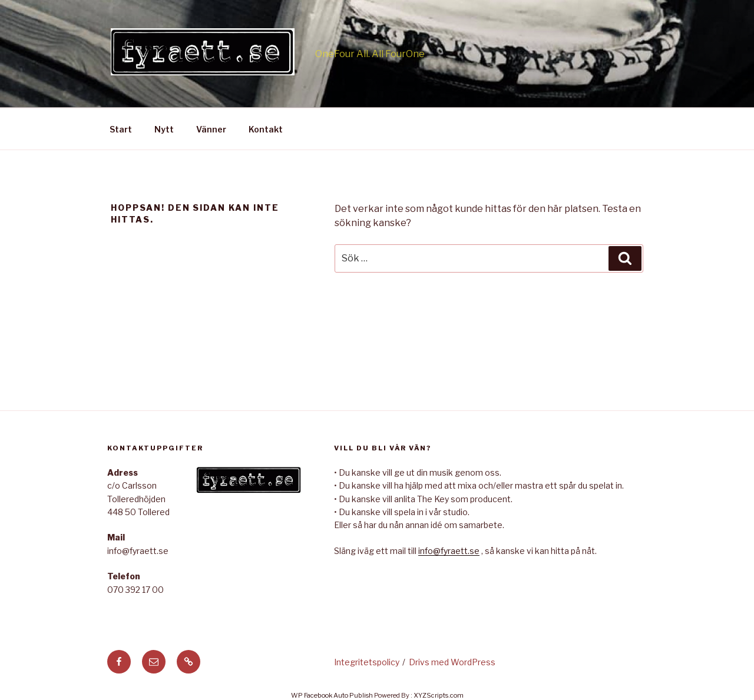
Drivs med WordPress (452, 662)
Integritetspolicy (367, 662)
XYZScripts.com (439, 695)
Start (121, 129)
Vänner (211, 129)
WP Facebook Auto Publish (332, 695)
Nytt (164, 129)
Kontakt (266, 129)
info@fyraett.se (449, 551)
